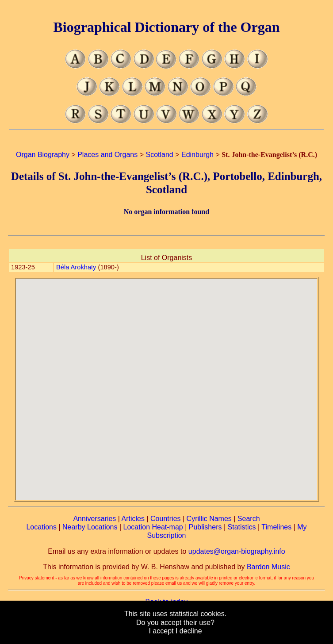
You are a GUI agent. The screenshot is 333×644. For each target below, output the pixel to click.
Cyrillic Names (209, 519)
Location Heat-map (153, 527)
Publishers (205, 527)
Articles (133, 519)
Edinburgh (197, 155)
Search (249, 519)
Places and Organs (107, 155)
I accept (161, 631)
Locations (41, 527)
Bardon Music (268, 567)
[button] (166, 384)
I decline (189, 631)
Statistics (242, 527)
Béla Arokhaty (76, 267)
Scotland (159, 155)
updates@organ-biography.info (237, 551)
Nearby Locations (90, 527)
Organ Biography (43, 155)
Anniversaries (94, 519)
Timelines (276, 527)
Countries (165, 519)
